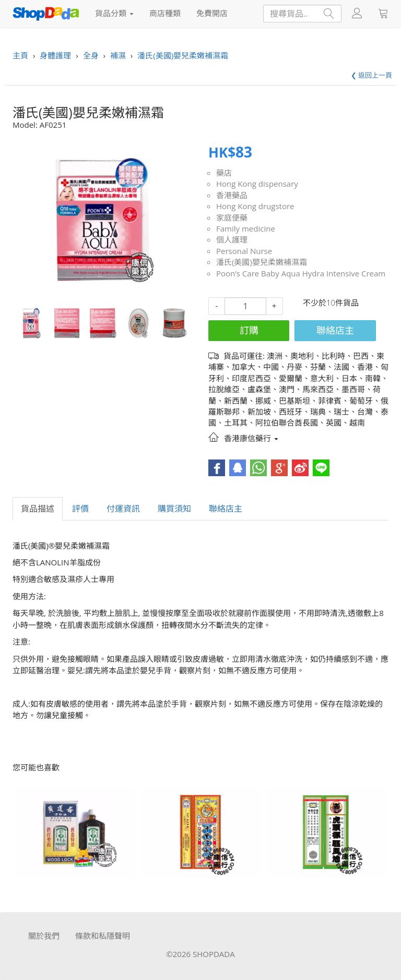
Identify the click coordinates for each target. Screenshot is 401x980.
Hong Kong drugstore (255, 206)
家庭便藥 (232, 217)
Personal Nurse (244, 251)
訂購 (249, 330)
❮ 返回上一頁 (371, 75)
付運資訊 (123, 509)
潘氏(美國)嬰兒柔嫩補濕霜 (262, 262)
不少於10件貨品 (331, 303)
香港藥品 (232, 195)
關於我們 (44, 936)
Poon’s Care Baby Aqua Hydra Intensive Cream (301, 273)
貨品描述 (38, 509)
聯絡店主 (335, 330)
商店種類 (165, 13)
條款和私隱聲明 (103, 936)
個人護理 (232, 239)
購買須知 (174, 509)
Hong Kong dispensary (257, 184)
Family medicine (246, 228)
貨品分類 (114, 13)
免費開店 (212, 13)
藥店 (224, 173)
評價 (80, 509)
